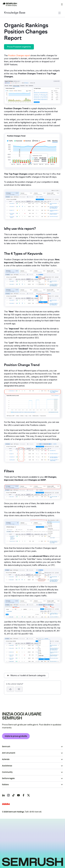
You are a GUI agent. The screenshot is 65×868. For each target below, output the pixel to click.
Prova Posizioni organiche (19, 47)
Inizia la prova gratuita (16, 736)
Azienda (6, 759)
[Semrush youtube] (18, 795)
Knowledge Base (15, 13)
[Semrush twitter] (28, 795)
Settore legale (8, 778)
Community (7, 772)
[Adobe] (6, 804)
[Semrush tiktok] (13, 795)
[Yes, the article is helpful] (10, 689)
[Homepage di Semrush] (10, 4)
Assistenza (7, 766)
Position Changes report (19, 55)
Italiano (5, 785)
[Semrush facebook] (23, 795)
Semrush (6, 747)
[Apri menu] (62, 4)
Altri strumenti (9, 753)
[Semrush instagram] (8, 795)
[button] (19, 689)
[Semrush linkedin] (3, 795)
